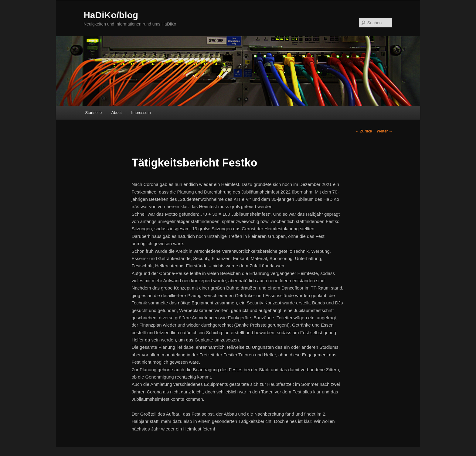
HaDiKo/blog (111, 15)
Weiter (385, 131)
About (117, 113)
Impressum (141, 113)
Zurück (364, 131)
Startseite (93, 113)
